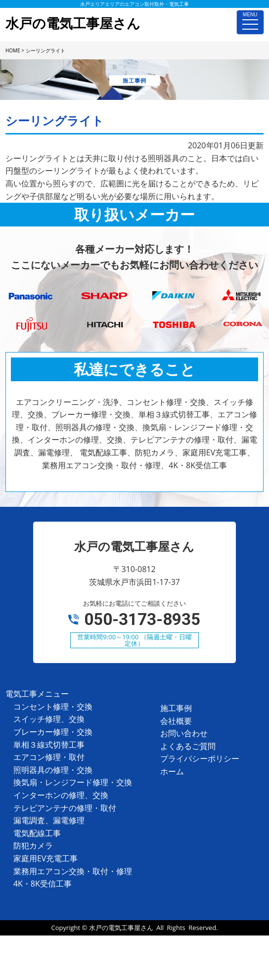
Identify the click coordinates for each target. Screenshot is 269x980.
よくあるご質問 (188, 746)
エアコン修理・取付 (49, 757)
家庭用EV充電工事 (45, 858)
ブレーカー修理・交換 (53, 732)
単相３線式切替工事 (49, 745)
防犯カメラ (33, 846)
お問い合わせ (184, 733)
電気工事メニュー (37, 694)
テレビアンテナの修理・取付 (65, 808)
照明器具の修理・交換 (53, 770)
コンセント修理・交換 (53, 707)
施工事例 (176, 708)
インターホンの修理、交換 (61, 795)
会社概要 (176, 721)
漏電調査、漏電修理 (49, 820)
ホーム (172, 771)
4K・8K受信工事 (43, 884)
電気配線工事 (37, 833)
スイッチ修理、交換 (49, 719)
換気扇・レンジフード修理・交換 (73, 782)
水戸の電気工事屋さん (121, 928)
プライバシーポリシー (200, 758)
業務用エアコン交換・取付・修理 (73, 871)
